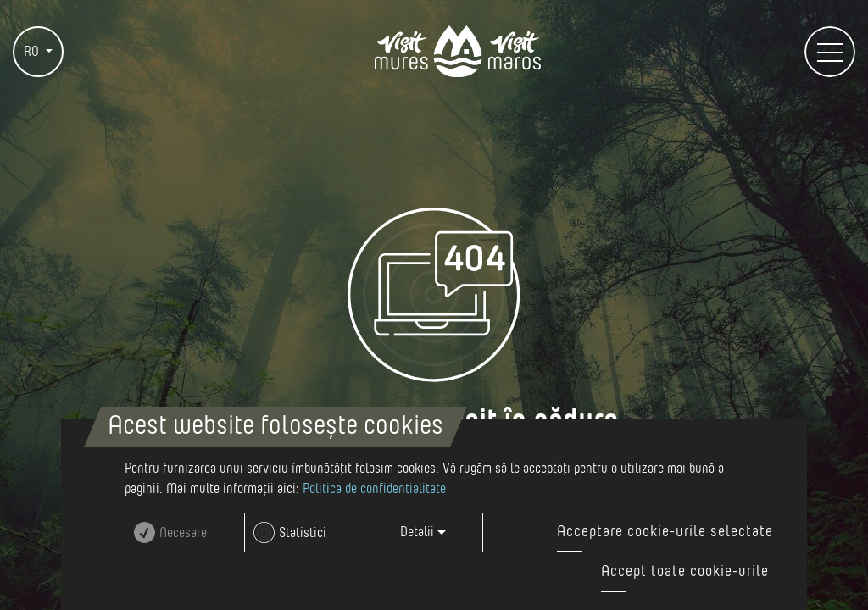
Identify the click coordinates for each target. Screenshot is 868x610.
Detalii (423, 532)
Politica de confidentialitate (374, 489)
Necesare (183, 533)
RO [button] (33, 52)
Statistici (303, 533)
